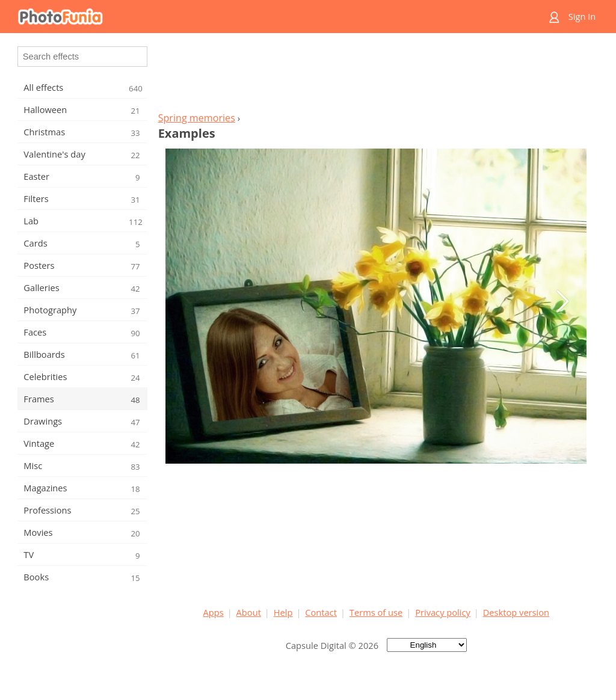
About (249, 612)
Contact (321, 612)
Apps (214, 612)
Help (283, 612)
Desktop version (516, 612)
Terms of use (376, 612)
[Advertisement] (376, 76)
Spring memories (197, 118)
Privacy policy (443, 612)
